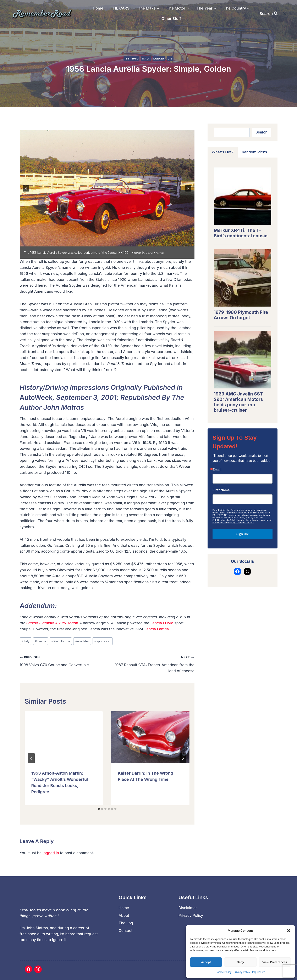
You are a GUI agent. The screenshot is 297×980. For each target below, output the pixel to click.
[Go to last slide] (31, 758)
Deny (240, 962)
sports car (103, 641)
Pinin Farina (61, 641)
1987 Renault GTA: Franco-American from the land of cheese (153, 664)
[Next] (183, 758)
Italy (146, 59)
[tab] (99, 809)
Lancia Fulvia (162, 623)
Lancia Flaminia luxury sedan (52, 623)
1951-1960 (131, 59)
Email (217, 470)
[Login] (284, 14)
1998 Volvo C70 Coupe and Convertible (62, 661)
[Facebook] (28, 969)
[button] (289, 931)
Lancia (159, 59)
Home (98, 8)
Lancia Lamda (157, 629)
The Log (126, 923)
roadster (82, 641)
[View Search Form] (269, 13)
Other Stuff (171, 19)
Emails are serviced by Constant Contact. (233, 523)
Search (261, 132)
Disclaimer (188, 908)
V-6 (170, 59)
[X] (38, 969)
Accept (206, 962)
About (124, 915)
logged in (51, 853)
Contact (125, 931)
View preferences (275, 962)
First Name (221, 490)
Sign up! (243, 534)
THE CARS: (121, 8)
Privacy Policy (242, 972)
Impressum (259, 972)
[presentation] (64, 737)
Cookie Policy (223, 972)
